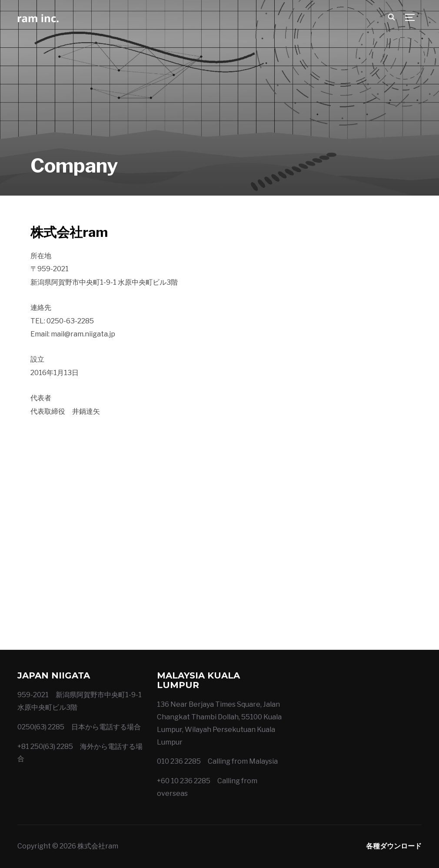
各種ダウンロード (394, 846)
